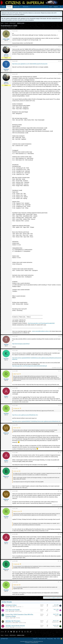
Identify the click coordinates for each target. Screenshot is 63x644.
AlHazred (7, 607)
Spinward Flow (56, 606)
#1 (61, 31)
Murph (7, 611)
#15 (61, 534)
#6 (61, 350)
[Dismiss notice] (61, 13)
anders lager (5, 28)
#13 (61, 491)
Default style (4, 639)
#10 (61, 425)
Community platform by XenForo (32, 641)
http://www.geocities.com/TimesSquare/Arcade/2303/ (41, 323)
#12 (61, 468)
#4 (61, 74)
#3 (61, 61)
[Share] (59, 31)
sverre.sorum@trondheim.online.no (41, 331)
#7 (61, 371)
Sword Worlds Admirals (18, 626)
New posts (3, 9)
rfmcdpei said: (16, 408)
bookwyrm (56, 627)
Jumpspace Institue (11, 605)
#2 (61, 47)
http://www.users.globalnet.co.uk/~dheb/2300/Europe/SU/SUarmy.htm (30, 64)
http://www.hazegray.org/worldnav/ (21, 344)
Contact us (35, 639)
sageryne (7, 618)
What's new (17, 7)
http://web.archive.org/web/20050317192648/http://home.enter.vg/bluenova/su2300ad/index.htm (36, 421)
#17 (61, 582)
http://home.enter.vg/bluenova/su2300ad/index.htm (25, 415)
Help (55, 639)
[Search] (61, 7)
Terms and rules (42, 639)
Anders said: (16, 428)
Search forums (10, 9)
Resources (26, 7)
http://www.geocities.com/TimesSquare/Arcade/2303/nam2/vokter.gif (29, 366)
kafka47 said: (16, 374)
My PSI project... (16, 621)
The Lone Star (18, 607)
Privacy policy (50, 639)
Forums (9, 7)
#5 (61, 336)
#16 (61, 561)
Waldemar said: (17, 511)
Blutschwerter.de (35, 643)
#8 (61, 388)
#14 (61, 508)
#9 (61, 405)
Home (3, 7)
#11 (61, 452)
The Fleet (18, 618)
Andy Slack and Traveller (13, 610)
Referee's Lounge (22, 623)
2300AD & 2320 (18, 611)
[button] (21, 7)
